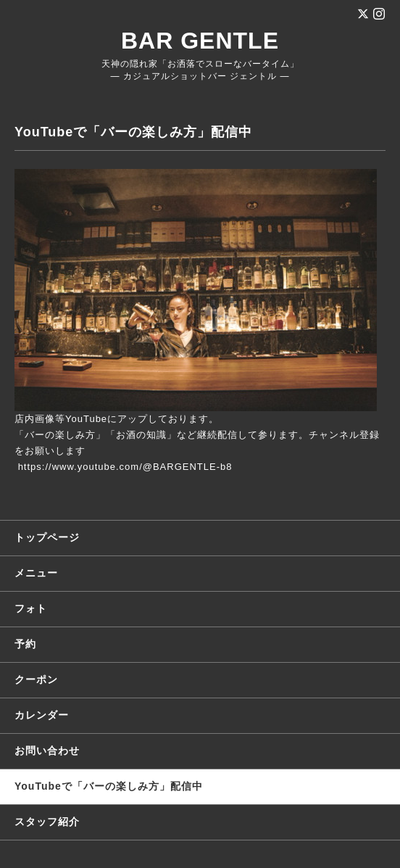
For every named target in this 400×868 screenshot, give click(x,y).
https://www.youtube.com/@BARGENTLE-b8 (125, 467)
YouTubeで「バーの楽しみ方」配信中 (109, 786)
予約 (25, 644)
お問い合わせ (47, 751)
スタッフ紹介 (47, 822)
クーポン (36, 679)
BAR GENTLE (200, 41)
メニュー (36, 573)
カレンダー (42, 715)
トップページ (47, 537)
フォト (31, 608)
